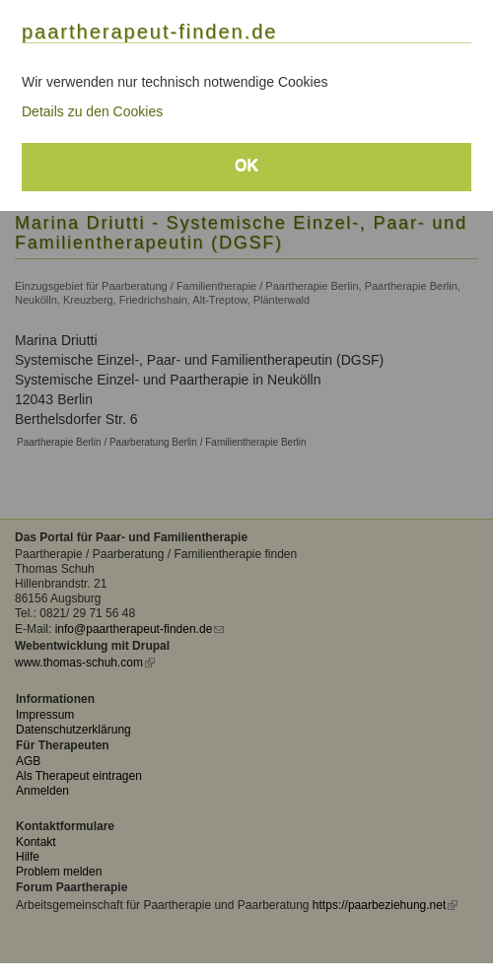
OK (246, 165)
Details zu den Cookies (92, 111)
